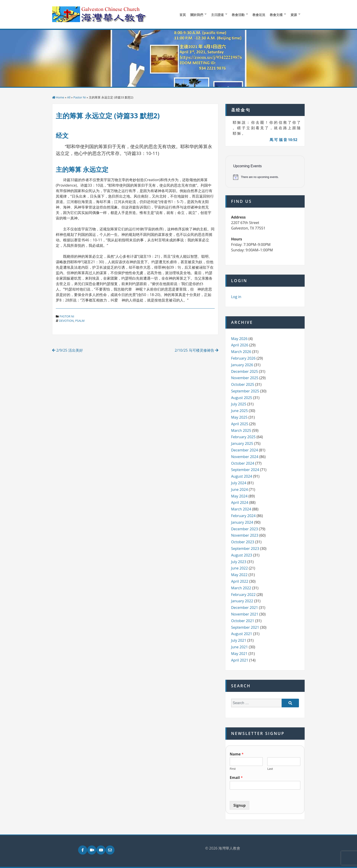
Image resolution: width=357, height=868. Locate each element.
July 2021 (239, 640)
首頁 (183, 15)
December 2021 (245, 608)
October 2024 (243, 463)
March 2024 (241, 509)
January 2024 (242, 522)
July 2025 (239, 404)
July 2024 (239, 483)
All (69, 97)
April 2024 (240, 502)
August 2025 (242, 398)
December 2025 (245, 371)
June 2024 (240, 489)
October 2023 (243, 542)
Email (236, 778)
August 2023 (242, 555)
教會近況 (259, 15)
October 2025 (243, 384)
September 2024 (245, 470)
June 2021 (240, 647)
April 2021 (240, 660)
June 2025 (240, 411)
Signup (240, 805)
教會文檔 (276, 15)
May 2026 (239, 339)
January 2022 (242, 601)
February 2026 (243, 358)
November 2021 (245, 614)
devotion (66, 321)
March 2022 (241, 588)
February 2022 (243, 595)
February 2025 (243, 437)
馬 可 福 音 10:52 (283, 140)
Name (237, 754)
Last (270, 769)
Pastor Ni (80, 97)
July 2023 (239, 562)
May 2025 (239, 417)
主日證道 (217, 15)
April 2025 (240, 424)
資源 (294, 15)
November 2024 (245, 457)
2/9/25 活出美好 (68, 350)
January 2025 (242, 443)
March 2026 (241, 352)
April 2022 (240, 581)
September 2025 (245, 391)
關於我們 (197, 15)
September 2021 (245, 627)
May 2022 (239, 575)
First (233, 769)
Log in (236, 297)
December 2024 (245, 450)
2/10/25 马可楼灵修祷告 (196, 350)
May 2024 (239, 496)
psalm (80, 321)
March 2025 (241, 430)
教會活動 (238, 15)
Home (60, 97)
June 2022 (240, 568)
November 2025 (245, 378)
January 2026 (242, 365)
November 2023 (245, 535)
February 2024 (243, 516)
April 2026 (240, 345)
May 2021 (239, 654)
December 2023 (245, 529)
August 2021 (242, 634)
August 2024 (242, 476)
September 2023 (245, 549)
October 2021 (243, 621)
